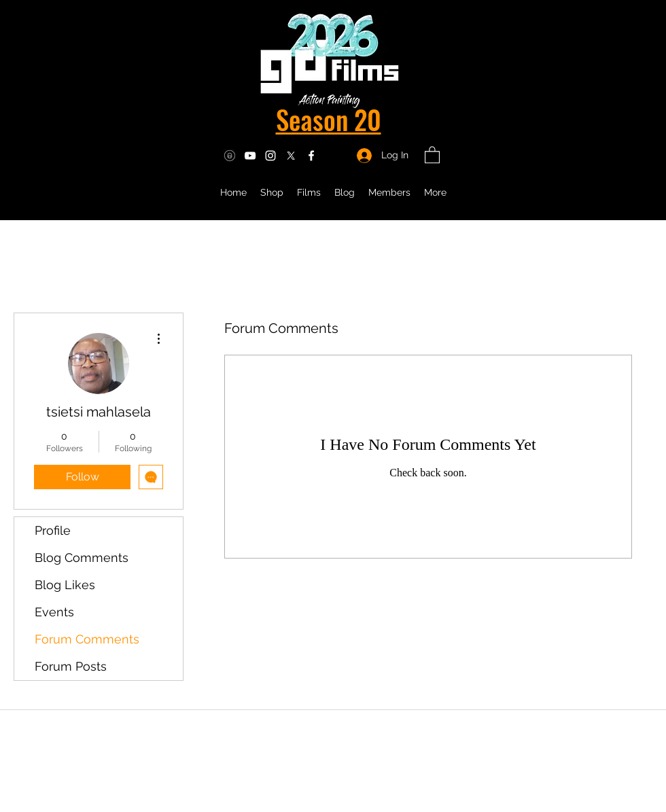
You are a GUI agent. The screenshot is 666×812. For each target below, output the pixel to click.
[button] (432, 154)
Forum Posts (71, 666)
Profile (53, 530)
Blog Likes (65, 585)
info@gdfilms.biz (337, 769)
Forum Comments (87, 639)
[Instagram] (270, 156)
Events (54, 612)
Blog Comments (82, 558)
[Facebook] (311, 156)
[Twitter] (291, 156)
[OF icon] (230, 156)
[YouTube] (250, 156)
